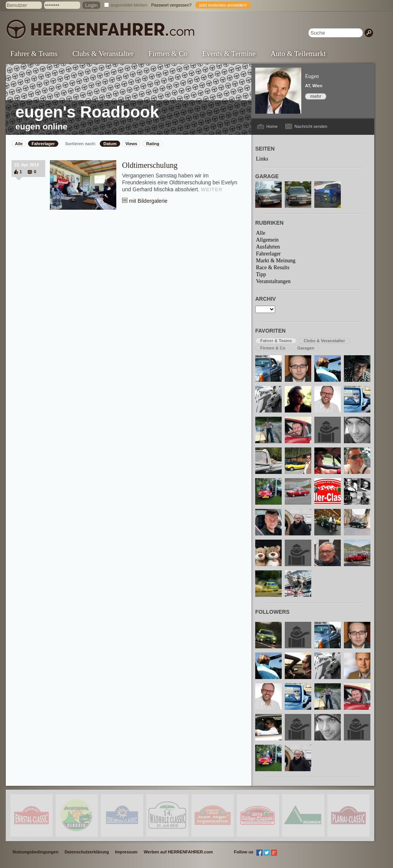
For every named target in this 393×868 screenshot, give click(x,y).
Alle (19, 144)
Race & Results (273, 268)
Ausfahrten (268, 247)
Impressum (126, 852)
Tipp (261, 274)
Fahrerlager (43, 144)
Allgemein (267, 240)
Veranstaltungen (273, 281)
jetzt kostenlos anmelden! (223, 5)
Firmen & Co (168, 54)
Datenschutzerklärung (87, 852)
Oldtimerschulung (150, 165)
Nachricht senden (311, 126)
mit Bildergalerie (148, 201)
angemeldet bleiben (129, 5)
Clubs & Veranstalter (103, 54)
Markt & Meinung (276, 261)
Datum (110, 144)
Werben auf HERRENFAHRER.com (178, 852)
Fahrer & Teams (34, 54)
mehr (316, 96)
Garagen (306, 348)
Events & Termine (229, 54)
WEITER (212, 190)
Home (272, 126)
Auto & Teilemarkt (298, 54)
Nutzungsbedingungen (36, 852)
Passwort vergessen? (171, 5)
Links (262, 159)
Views (131, 144)
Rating (153, 144)
